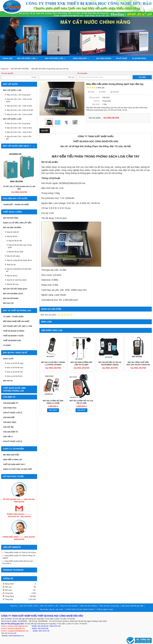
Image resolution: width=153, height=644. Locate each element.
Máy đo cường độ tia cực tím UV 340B (81, 402)
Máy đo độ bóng (31, 64)
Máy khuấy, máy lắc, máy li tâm (18, 326)
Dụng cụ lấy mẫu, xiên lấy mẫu (17, 223)
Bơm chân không (10, 64)
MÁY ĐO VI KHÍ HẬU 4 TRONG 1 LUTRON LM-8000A (53, 363)
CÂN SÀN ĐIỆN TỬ (10, 432)
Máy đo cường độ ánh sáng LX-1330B (53, 402)
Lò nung (7, 345)
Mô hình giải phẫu (11, 455)
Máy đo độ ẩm (12, 236)
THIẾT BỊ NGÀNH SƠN (12, 340)
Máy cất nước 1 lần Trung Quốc (19, 95)
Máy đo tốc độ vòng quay (15, 289)
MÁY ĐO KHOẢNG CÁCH (13, 294)
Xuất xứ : (97, 101)
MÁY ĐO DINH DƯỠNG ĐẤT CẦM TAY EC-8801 (81, 363)
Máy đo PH (8, 381)
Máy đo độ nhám (11, 298)
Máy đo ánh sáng (13, 256)
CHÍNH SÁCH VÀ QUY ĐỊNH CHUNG (80, 609)
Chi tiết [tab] (45, 131)
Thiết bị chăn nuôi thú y (14, 464)
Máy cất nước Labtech (89, 606)
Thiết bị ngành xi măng (14, 331)
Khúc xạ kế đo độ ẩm (15, 376)
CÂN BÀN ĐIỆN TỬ (11, 403)
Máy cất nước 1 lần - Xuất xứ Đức (19, 106)
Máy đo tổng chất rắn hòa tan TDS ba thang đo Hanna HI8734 (138, 365)
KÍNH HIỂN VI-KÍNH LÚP (13, 460)
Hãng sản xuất (75, 58)
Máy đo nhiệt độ (13, 232)
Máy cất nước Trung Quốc (109, 606)
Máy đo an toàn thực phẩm (17, 280)
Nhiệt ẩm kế (11, 265)
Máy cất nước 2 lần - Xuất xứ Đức (19, 128)
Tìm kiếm (142, 77)
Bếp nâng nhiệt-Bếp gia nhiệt (16, 321)
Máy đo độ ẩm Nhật (16, 252)
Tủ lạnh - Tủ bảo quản (13, 317)
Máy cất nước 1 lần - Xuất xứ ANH (19, 114)
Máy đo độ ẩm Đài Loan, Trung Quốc (20, 246)
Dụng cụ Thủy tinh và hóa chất (18, 469)
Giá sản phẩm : (95, 118)
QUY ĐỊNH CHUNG (95, 58)
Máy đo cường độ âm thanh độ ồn (19, 260)
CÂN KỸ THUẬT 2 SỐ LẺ (13, 413)
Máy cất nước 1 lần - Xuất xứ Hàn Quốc (19, 100)
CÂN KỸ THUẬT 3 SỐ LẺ (13, 441)
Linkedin (115, 92)
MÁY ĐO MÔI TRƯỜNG (12, 228)
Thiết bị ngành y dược (13, 336)
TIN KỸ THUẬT (113, 58)
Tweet (102, 92)
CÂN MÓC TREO (10, 422)
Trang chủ (7, 58)
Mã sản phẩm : (95, 98)
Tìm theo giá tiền (7, 73)
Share (91, 92)
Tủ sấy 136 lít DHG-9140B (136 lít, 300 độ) (19, 188)
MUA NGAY (53, 410)
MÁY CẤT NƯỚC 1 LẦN (27, 58)
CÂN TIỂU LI (8, 437)
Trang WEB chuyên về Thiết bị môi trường (20, 552)
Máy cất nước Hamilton (69, 606)
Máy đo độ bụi (12, 276)
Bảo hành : (96, 104)
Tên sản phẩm (82, 73)
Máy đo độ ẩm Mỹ (15, 241)
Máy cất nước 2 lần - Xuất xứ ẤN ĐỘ (19, 138)
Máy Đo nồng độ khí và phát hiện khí (19, 270)
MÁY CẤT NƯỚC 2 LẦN (52, 58)
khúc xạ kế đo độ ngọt (15, 363)
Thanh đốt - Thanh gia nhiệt (16, 205)
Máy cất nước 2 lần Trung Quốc (19, 124)
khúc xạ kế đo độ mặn (15, 368)
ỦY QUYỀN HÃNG (131, 58)
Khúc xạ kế (8, 359)
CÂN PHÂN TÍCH (10, 408)
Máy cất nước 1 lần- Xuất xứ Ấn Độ (20, 110)
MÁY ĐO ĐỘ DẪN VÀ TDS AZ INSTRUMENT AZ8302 (110, 363)
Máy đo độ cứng (11, 218)
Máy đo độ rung (13, 284)
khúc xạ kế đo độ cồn (15, 372)
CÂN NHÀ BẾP (9, 417)
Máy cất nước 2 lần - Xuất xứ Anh (19, 132)
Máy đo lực (8, 303)
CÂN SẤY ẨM (8, 427)
